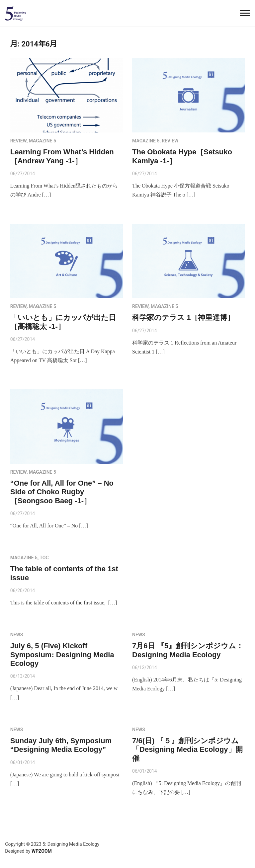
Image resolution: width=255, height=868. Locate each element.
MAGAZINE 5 (42, 141)
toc (44, 558)
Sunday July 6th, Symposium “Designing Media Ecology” (61, 745)
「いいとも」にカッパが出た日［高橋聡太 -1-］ (63, 322)
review (18, 141)
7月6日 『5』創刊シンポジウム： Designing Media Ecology (188, 650)
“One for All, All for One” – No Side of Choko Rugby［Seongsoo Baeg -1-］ (62, 492)
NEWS (17, 635)
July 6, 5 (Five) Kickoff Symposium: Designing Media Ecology (62, 655)
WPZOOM (42, 851)
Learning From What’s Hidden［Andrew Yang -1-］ (62, 156)
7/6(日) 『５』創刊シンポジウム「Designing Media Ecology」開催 (187, 750)
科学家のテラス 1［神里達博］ (183, 317)
